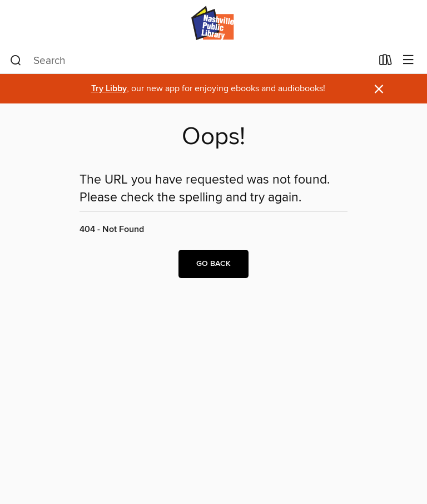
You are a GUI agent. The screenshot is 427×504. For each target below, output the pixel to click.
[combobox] (191, 61)
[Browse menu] (408, 60)
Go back (213, 264)
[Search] (16, 61)
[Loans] (386, 62)
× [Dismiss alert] (379, 89)
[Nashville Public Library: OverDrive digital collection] (213, 24)
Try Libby (109, 89)
